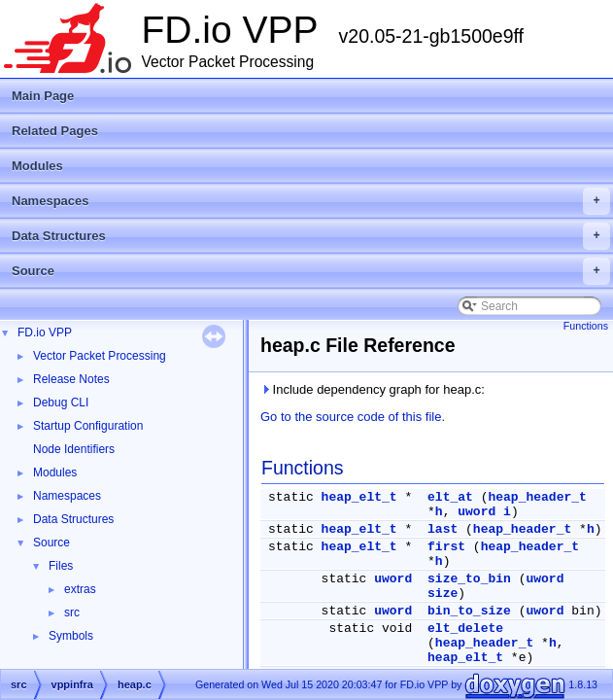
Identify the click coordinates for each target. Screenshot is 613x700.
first (446, 547)
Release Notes (71, 379)
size (443, 594)
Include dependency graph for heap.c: (373, 389)
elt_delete (465, 629)
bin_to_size (469, 611)
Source (311, 271)
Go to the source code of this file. (353, 417)
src (72, 612)
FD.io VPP (45, 332)
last (443, 529)
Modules (37, 166)
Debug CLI (61, 402)
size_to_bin (469, 579)
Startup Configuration (88, 426)
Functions (586, 326)
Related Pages (55, 131)
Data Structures (311, 236)
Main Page (43, 96)
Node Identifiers (74, 449)
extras (80, 589)
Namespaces (311, 201)
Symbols (71, 636)
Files (61, 566)
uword (477, 512)
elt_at (450, 497)
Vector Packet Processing (100, 356)
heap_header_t (537, 497)
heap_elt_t (359, 497)
